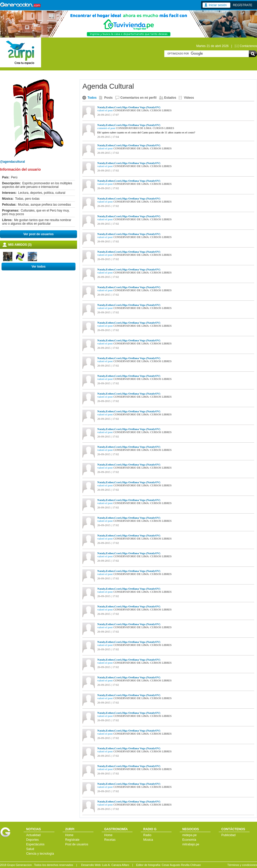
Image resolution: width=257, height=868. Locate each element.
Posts (108, 98)
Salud (30, 849)
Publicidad (228, 835)
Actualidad (33, 835)
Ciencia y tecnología (40, 854)
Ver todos (39, 267)
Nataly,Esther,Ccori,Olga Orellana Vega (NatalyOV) (129, 107)
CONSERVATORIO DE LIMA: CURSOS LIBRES (143, 110)
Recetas (110, 840)
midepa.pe (189, 835)
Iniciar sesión (218, 5)
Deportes (32, 840)
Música (148, 840)
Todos (92, 98)
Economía (189, 840)
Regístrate (72, 840)
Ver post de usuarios (39, 234)
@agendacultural (12, 162)
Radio (147, 835)
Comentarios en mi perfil (139, 98)
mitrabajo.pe (191, 844)
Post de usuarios (77, 844)
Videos (189, 98)
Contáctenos (248, 46)
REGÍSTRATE (243, 5)
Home (69, 835)
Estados (170, 98)
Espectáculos (35, 844)
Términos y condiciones (242, 865)
